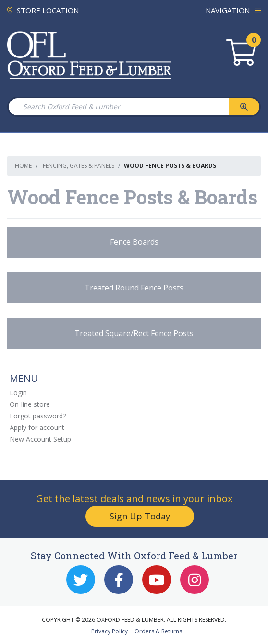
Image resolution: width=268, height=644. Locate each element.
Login (18, 393)
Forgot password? (38, 416)
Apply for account (37, 427)
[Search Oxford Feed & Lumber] (118, 107)
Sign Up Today (140, 516)
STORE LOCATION (43, 10)
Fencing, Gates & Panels (79, 166)
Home (23, 166)
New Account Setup (40, 439)
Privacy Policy (110, 631)
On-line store (30, 404)
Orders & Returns (158, 631)
